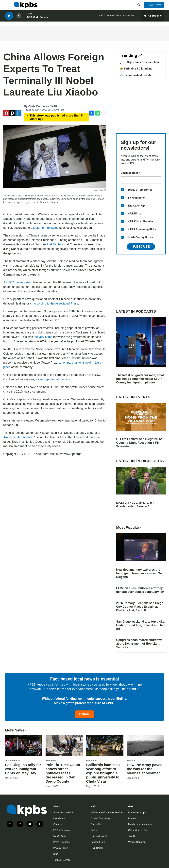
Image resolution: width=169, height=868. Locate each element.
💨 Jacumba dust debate (136, 75)
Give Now (154, 5)
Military (131, 761)
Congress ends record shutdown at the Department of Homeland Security (139, 644)
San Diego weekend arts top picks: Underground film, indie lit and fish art (141, 625)
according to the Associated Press (56, 304)
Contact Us (96, 824)
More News (16, 730)
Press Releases (61, 842)
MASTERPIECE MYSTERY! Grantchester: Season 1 (135, 505)
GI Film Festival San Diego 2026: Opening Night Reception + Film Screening (139, 443)
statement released (46, 228)
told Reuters (55, 244)
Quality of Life (13, 761)
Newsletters (59, 818)
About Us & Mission (63, 812)
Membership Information (141, 824)
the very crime (43, 337)
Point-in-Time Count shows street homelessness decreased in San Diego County (63, 773)
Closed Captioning (100, 818)
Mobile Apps (60, 836)
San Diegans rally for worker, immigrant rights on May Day (23, 769)
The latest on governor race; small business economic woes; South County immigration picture (140, 379)
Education (92, 761)
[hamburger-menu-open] (8, 5)
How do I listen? (99, 836)
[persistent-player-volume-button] (19, 17)
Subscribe (141, 247)
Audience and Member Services (107, 812)
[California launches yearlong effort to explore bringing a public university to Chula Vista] (105, 746)
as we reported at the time (53, 379)
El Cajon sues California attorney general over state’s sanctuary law (140, 590)
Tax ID (132, 836)
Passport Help (98, 842)
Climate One (127, 16)
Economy (51, 761)
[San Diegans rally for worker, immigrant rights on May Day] (24, 746)
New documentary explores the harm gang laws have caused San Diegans (140, 573)
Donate (84, 714)
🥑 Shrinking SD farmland (136, 69)
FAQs (94, 830)
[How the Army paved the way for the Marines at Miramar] (145, 746)
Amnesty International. (18, 437)
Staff (56, 854)
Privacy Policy (60, 848)
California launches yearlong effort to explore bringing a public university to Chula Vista (103, 773)
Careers (57, 824)
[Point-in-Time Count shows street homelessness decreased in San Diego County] (64, 746)
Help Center (97, 848)
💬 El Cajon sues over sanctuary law (140, 64)
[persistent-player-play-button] (9, 17)
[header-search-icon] (139, 5)
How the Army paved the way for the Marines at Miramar (145, 769)
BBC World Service (38, 18)
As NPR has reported (17, 282)
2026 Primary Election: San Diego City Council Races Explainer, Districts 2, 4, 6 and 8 (140, 607)
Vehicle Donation (137, 842)
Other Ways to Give (138, 830)
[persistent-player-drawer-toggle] (153, 17)
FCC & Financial (62, 830)
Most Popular (129, 528)
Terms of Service (62, 860)
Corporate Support (138, 812)
